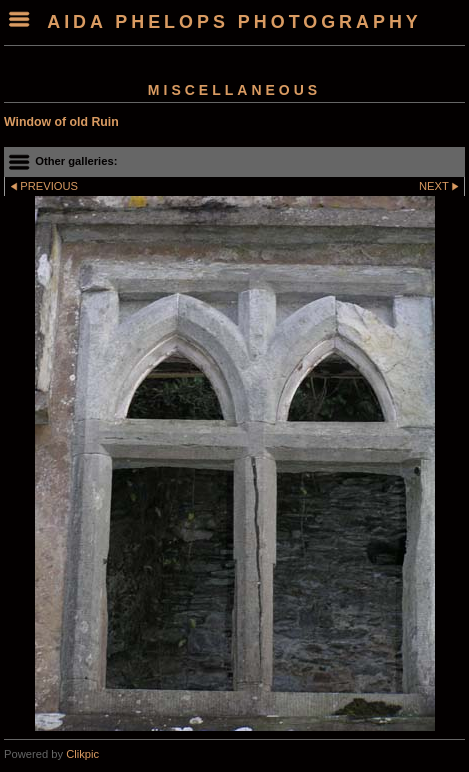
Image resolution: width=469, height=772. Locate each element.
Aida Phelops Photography (234, 22)
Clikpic (82, 754)
